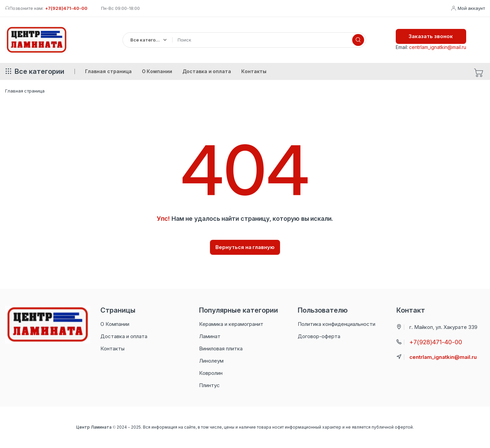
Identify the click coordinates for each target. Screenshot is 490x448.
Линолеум (211, 361)
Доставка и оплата (124, 336)
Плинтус (209, 385)
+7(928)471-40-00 (66, 8)
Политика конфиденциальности (337, 324)
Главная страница (25, 91)
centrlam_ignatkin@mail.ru (438, 47)
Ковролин (211, 373)
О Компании (115, 324)
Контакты (112, 349)
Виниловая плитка (221, 349)
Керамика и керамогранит (231, 324)
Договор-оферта (319, 336)
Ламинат (210, 336)
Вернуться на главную (245, 247)
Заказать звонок (431, 36)
